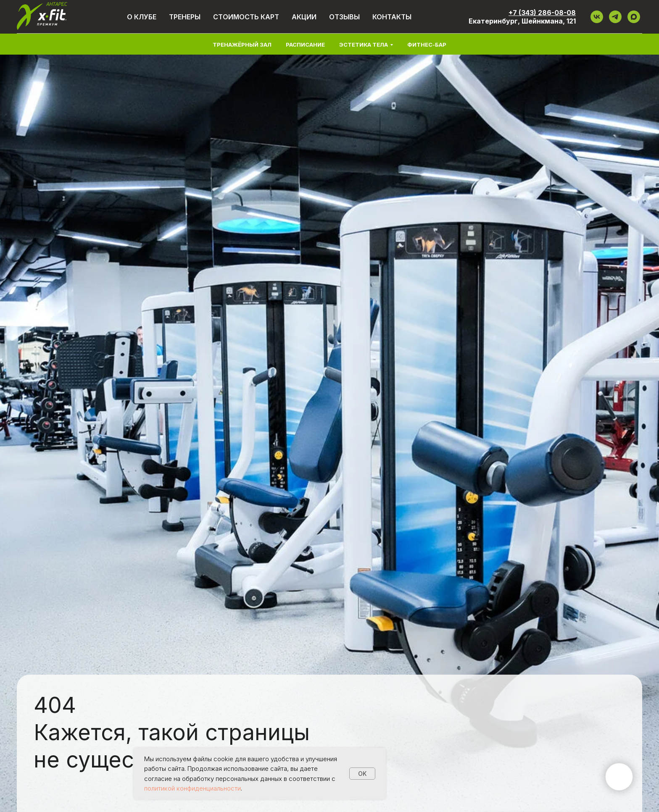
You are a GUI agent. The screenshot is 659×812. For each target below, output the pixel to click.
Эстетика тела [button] (364, 45)
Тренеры (185, 17)
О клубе (142, 17)
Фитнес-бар (427, 45)
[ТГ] (615, 17)
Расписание (305, 45)
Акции (304, 17)
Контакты (392, 17)
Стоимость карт (246, 17)
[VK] (597, 17)
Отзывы (344, 17)
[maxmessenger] (634, 17)
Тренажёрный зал (242, 45)
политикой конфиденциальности (192, 788)
